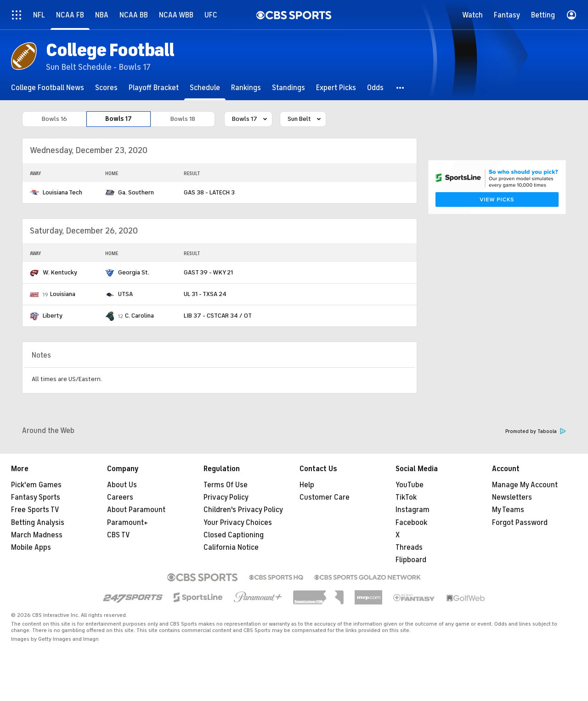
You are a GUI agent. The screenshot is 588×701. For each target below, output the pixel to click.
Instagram (413, 510)
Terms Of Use (226, 485)
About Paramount (136, 510)
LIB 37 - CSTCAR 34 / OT (218, 316)
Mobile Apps (31, 547)
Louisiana (63, 294)
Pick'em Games (36, 485)
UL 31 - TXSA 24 (205, 294)
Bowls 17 (119, 119)
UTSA (125, 294)
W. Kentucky (60, 272)
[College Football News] (48, 88)
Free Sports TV (35, 510)
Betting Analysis (38, 523)
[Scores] (106, 88)
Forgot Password (520, 523)
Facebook (411, 523)
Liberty (53, 316)
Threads (409, 547)
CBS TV (119, 535)
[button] (401, 88)
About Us (122, 485)
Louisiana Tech (62, 192)
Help (307, 485)
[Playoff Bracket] (154, 88)
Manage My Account (525, 485)
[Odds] (375, 88)
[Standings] (288, 88)
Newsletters (512, 497)
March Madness (37, 535)
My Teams (508, 510)
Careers (120, 497)
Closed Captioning (234, 535)
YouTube (410, 485)
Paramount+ (127, 523)
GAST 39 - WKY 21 (208, 272)
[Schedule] (205, 88)
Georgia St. (134, 272)
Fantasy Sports (36, 497)
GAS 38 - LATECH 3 (209, 192)
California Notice (231, 547)
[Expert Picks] (336, 88)
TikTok (406, 497)
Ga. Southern (136, 192)
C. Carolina (139, 316)
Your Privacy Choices (238, 523)
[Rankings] (246, 88)
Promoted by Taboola (536, 431)
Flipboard (411, 560)
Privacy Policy (226, 497)
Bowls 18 (183, 119)
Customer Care (325, 497)
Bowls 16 (54, 119)
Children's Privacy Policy (243, 510)
